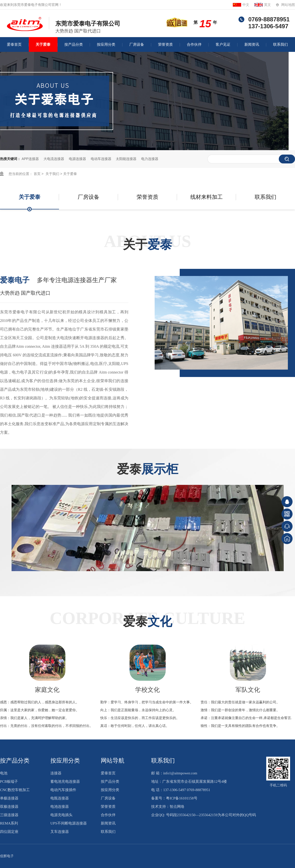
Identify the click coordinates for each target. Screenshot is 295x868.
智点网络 (177, 807)
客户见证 (223, 44)
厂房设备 (137, 44)
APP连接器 (30, 159)
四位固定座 (9, 832)
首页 (37, 174)
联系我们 (280, 44)
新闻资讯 (252, 44)
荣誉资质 (165, 44)
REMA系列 (9, 823)
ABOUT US (147, 242)
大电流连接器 (54, 159)
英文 (267, 5)
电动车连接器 (101, 159)
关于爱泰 (43, 44)
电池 (4, 773)
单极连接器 (9, 798)
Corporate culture (147, 619)
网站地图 (288, 5)
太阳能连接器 (126, 159)
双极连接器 (9, 807)
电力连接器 (150, 159)
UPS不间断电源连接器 (69, 823)
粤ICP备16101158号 (182, 798)
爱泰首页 (14, 44)
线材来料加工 (206, 197)
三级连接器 (9, 815)
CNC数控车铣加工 (15, 790)
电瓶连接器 (60, 798)
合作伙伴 (194, 44)
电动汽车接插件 (63, 790)
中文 (246, 5)
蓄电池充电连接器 (65, 781)
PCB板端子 (9, 781)
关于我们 (52, 174)
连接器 (56, 773)
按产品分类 (74, 44)
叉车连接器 (60, 832)
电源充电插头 (61, 815)
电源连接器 (77, 159)
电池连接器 (60, 807)
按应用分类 (106, 44)
